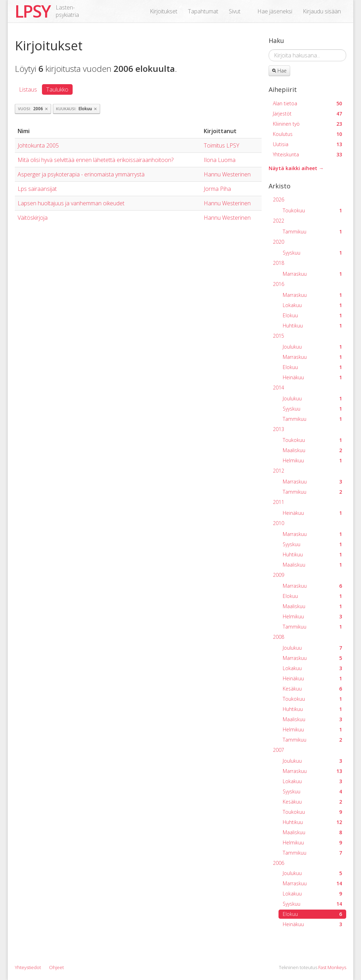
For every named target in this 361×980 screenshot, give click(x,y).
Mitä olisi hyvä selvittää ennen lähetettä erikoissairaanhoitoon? (96, 160)
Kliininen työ (307, 124)
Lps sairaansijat (37, 189)
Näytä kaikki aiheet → (296, 168)
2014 (279, 388)
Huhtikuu (312, 326)
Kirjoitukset (164, 11)
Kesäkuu (312, 689)
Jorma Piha (217, 189)
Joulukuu (312, 347)
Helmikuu (312, 460)
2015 (279, 336)
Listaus (28, 89)
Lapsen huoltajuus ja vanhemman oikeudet (71, 203)
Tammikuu (312, 232)
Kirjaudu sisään (322, 11)
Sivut (235, 11)
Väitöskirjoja (33, 218)
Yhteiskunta (307, 154)
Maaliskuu (312, 450)
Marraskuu (312, 274)
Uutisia (307, 144)
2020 (279, 242)
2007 (279, 750)
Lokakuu (312, 305)
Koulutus (307, 134)
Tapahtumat (203, 11)
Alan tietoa (307, 103)
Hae (279, 71)
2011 (279, 502)
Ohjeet (56, 967)
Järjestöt (307, 114)
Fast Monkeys (332, 967)
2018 (279, 263)
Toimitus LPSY (222, 145)
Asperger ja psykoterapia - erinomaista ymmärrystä (81, 174)
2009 (279, 575)
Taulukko (57, 89)
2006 (279, 863)
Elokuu (312, 315)
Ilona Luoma (220, 160)
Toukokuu (312, 210)
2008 (279, 637)
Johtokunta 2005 (38, 145)
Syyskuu (312, 253)
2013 (279, 429)
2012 (279, 471)
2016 (279, 284)
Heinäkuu (312, 377)
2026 (279, 199)
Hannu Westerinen (227, 174)
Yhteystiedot (28, 967)
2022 (279, 221)
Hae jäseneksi (275, 11)
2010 (279, 523)
